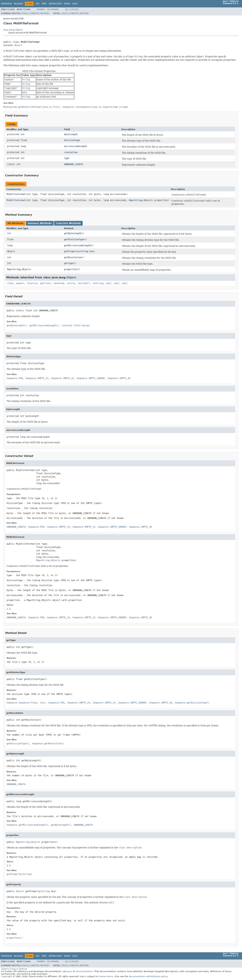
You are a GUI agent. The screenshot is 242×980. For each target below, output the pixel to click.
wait (109, 283)
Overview (6, 4)
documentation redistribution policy (148, 976)
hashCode (59, 283)
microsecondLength (75, 146)
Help (75, 4)
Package (18, 4)
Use (37, 4)
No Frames (53, 9)
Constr (34, 13)
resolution (71, 152)
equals (20, 283)
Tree (44, 4)
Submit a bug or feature (14, 969)
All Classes (72, 9)
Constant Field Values (76, 325)
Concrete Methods (68, 223)
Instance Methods (40, 223)
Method (45, 13)
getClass (46, 283)
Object (18, 45)
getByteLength (73, 233)
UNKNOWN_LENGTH (73, 164)
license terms (106, 976)
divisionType (72, 140)
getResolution (73, 257)
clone (10, 283)
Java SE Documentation (80, 971)
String (138, 200)
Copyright (6, 976)
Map (131, 200)
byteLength (71, 134)
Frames (41, 9)
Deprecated (55, 4)
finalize (32, 283)
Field (25, 13)
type (67, 158)
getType (69, 263)
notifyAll (84, 283)
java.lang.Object (13, 30)
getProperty (71, 251)
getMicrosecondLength (77, 245)
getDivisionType (74, 239)
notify (71, 283)
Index (67, 4)
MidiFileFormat (16, 194)
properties (71, 269)
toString (98, 283)
